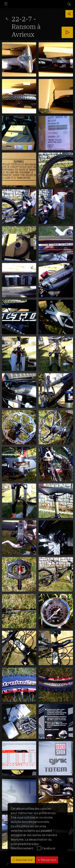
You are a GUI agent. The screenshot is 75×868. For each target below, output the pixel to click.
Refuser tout (48, 860)
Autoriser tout (24, 860)
